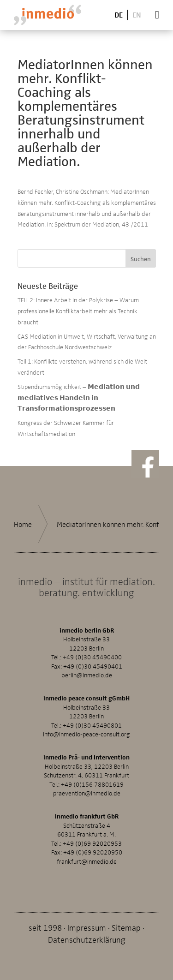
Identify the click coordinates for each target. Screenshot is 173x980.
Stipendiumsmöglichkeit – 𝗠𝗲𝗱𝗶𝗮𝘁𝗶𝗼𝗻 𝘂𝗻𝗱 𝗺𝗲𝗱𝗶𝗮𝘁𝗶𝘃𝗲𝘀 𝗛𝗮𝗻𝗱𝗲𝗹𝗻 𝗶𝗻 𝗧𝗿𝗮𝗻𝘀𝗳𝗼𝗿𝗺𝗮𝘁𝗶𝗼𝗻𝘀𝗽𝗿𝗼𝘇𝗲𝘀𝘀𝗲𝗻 (79, 397)
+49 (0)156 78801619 (92, 784)
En (137, 15)
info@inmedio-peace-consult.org (86, 734)
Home (23, 524)
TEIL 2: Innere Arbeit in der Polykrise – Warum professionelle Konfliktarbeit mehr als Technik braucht (78, 311)
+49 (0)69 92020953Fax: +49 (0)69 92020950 (87, 848)
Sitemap (126, 927)
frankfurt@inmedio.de (87, 861)
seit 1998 (45, 927)
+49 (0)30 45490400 (92, 657)
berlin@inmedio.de (87, 675)
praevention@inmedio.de (87, 793)
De (119, 15)
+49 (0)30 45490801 (92, 725)
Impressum (87, 927)
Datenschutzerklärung (87, 939)
